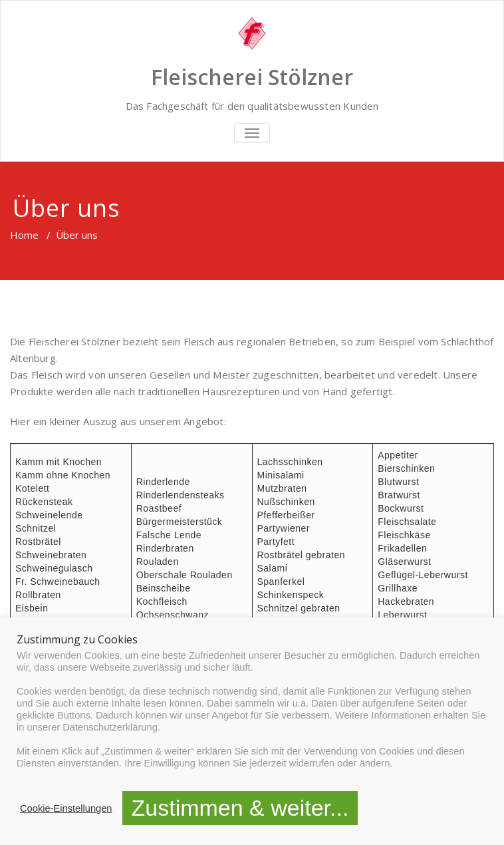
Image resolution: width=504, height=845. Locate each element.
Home (24, 235)
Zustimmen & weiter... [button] (240, 808)
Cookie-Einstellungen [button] (66, 808)
